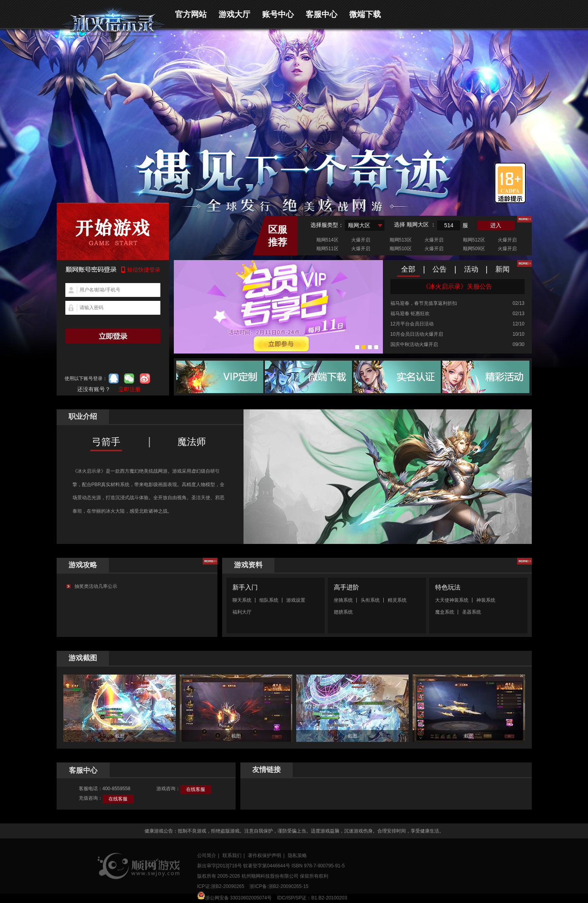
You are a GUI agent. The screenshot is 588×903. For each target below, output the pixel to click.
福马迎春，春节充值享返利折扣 (424, 303)
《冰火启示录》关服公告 (457, 286)
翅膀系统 (343, 612)
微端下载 (365, 14)
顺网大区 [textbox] (359, 225)
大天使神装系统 (452, 600)
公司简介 (207, 855)
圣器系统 (472, 612)
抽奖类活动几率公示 (96, 586)
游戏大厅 (234, 14)
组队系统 (269, 600)
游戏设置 (296, 600)
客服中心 (322, 14)
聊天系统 (242, 600)
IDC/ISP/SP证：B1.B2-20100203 (312, 898)
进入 (496, 225)
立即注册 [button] (129, 389)
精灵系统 (397, 600)
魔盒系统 (445, 612)
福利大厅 (242, 612)
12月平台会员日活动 (412, 324)
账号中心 (278, 14)
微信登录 (129, 378)
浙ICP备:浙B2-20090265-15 (279, 886)
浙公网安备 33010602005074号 (235, 896)
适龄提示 (510, 183)
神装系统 (486, 600)
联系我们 (232, 855)
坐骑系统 (343, 600)
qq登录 (114, 378)
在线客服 (196, 789)
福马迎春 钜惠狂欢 (410, 314)
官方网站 (191, 14)
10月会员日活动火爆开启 (417, 334)
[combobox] (365, 225)
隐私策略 (297, 855)
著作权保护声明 (265, 855)
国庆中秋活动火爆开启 (414, 344)
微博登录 (145, 378)
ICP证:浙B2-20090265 (221, 886)
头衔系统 (370, 600)
